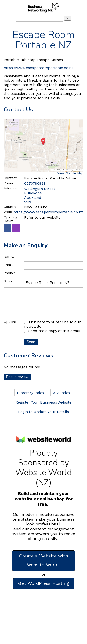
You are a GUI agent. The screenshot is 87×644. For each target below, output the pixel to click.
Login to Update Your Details (43, 418)
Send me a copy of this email (52, 337)
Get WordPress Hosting (44, 590)
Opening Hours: (10, 219)
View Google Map (70, 173)
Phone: (9, 183)
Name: (9, 256)
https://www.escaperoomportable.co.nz (39, 68)
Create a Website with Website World (44, 567)
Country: (11, 207)
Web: (8, 212)
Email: (9, 265)
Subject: (10, 281)
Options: (11, 328)
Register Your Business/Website (43, 409)
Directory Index (31, 399)
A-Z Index (62, 399)
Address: (11, 188)
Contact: (11, 178)
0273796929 (35, 183)
